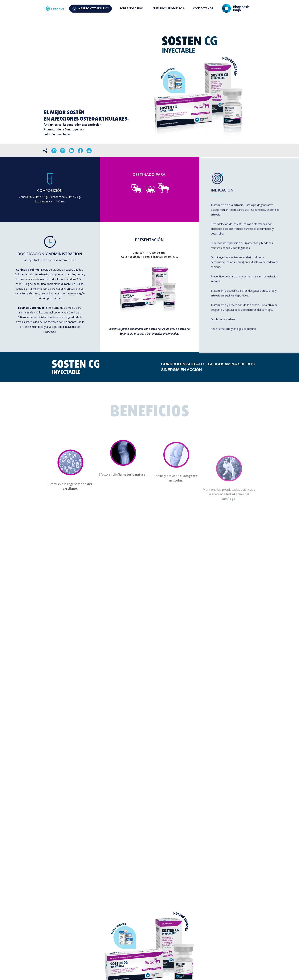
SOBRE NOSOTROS (132, 8)
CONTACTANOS (203, 8)
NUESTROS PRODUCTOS (168, 8)
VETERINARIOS (90, 9)
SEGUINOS (55, 9)
